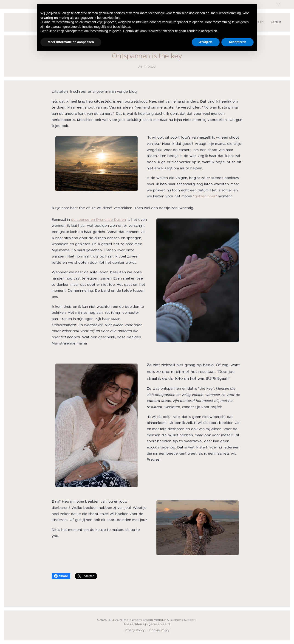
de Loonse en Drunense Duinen (98, 219)
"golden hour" (205, 196)
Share (61, 576)
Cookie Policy (159, 630)
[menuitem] (266, 22)
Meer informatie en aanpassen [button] (71, 42)
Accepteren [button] (237, 42)
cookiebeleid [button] (111, 18)
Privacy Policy (135, 630)
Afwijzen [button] (206, 42)
